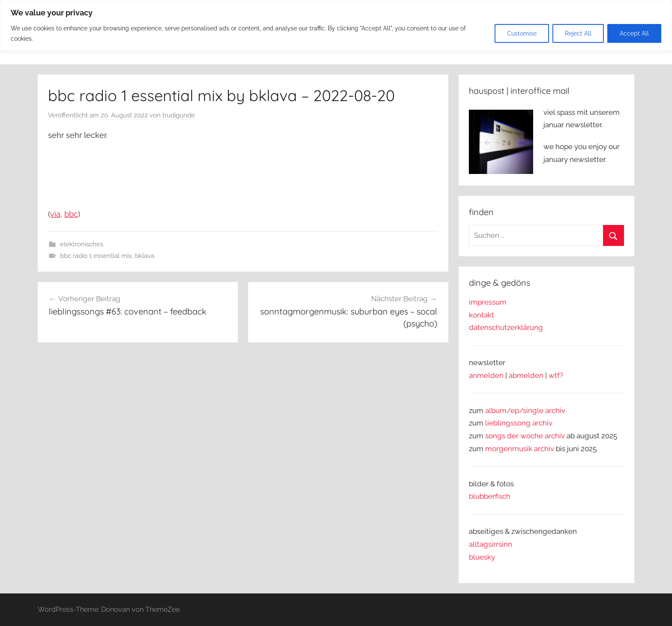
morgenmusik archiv (520, 449)
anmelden (486, 375)
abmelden (526, 375)
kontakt (481, 315)
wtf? (556, 375)
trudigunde (179, 115)
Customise (522, 33)
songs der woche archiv (525, 436)
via (55, 214)
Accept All (634, 33)
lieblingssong (509, 423)
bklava (145, 256)
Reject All (578, 33)
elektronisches (82, 244)
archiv (542, 423)
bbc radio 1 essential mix (96, 256)
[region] (336, 25)
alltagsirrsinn (490, 544)
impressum (488, 302)
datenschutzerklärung (506, 327)
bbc (71, 214)
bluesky (482, 557)
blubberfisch (490, 496)
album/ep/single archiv (525, 410)
